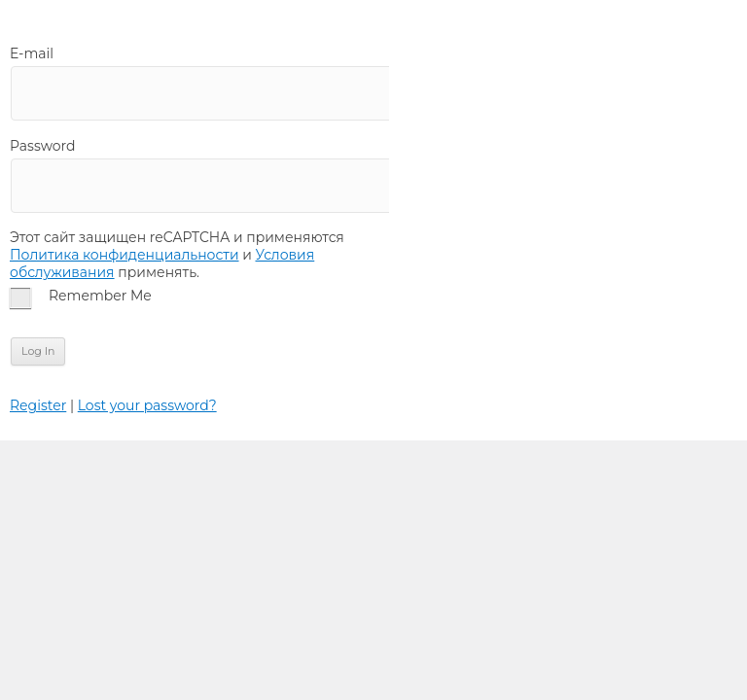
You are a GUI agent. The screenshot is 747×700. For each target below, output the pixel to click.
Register (38, 405)
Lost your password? (147, 405)
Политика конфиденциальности (124, 255)
